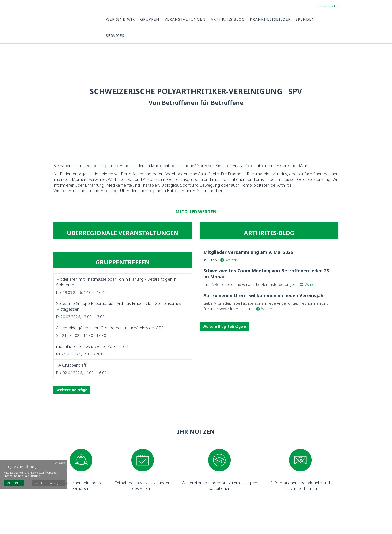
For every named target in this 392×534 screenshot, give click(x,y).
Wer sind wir (120, 19)
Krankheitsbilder (270, 19)
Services (115, 36)
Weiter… (230, 262)
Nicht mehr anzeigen (49, 475)
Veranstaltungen (185, 19)
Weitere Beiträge (72, 392)
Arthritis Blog (227, 19)
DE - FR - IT (328, 6)
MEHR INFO (14, 475)
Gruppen (150, 19)
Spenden (305, 19)
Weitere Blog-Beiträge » (224, 328)
